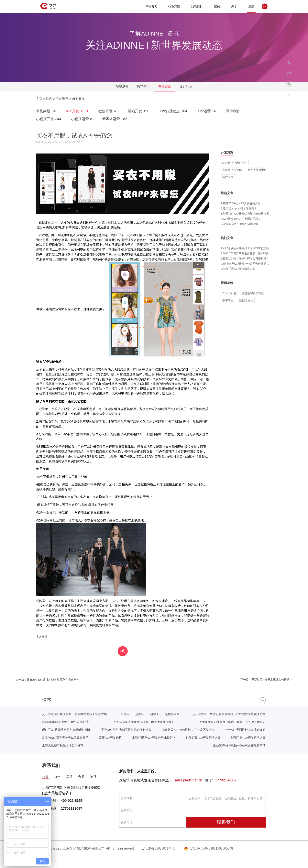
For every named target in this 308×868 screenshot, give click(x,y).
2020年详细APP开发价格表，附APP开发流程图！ (145, 722)
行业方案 (174, 6)
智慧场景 (122, 87)
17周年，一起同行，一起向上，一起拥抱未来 (150, 714)
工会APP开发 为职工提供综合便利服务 (126, 730)
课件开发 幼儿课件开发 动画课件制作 (66, 730)
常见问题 (47, 111)
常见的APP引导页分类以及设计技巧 (65, 738)
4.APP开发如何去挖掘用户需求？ (241, 219)
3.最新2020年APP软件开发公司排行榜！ (245, 259)
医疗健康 (228, 177)
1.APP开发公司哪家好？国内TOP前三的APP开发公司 (253, 248)
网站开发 (139, 111)
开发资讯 (165, 87)
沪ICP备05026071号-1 (159, 848)
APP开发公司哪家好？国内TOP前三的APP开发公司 (232, 722)
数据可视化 (246, 300)
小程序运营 (82, 119)
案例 (217, 6)
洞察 (251, 6)
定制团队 (197, 6)
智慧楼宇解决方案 (253, 293)
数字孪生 (143, 87)
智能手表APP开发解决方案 (248, 738)
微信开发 (109, 111)
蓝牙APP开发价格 (110, 738)
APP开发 (78, 111)
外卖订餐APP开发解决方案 (203, 738)
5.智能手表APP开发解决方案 (238, 269)
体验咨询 (151, 6)
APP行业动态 (174, 111)
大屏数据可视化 (232, 170)
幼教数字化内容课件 (235, 163)
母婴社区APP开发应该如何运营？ (266, 680)
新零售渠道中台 (257, 170)
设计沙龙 (186, 87)
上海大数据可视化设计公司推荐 (63, 745)
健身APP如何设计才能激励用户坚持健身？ (47, 680)
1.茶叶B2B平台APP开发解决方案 (241, 203)
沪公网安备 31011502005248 (209, 848)
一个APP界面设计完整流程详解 (245, 730)
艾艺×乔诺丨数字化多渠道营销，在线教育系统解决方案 (229, 714)
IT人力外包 (229, 293)
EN (265, 6)
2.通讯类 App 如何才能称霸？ (239, 208)
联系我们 (226, 822)
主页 (39, 99)
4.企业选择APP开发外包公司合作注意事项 (246, 264)
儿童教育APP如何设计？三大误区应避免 (188, 730)
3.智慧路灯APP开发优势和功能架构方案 (245, 214)
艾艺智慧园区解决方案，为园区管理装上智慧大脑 (74, 714)
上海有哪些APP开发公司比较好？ (154, 738)
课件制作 (236, 111)
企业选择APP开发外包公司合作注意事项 (239, 745)
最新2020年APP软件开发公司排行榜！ (67, 722)
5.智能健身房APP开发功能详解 (239, 224)
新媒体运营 (115, 119)
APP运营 (207, 111)
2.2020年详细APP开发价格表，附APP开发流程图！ (252, 253)
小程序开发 (49, 119)
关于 (234, 6)
